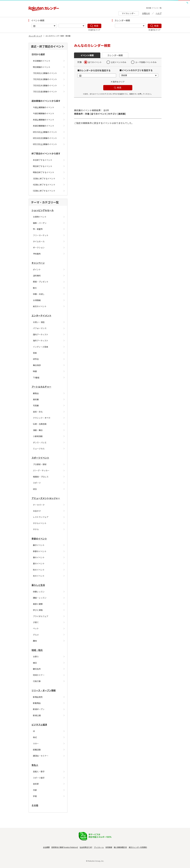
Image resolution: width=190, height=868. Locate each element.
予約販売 (37, 254)
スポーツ (37, 483)
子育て (36, 622)
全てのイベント (95, 62)
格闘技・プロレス (41, 477)
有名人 (35, 765)
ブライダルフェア (41, 616)
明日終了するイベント (43, 166)
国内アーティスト (41, 334)
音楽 (35, 353)
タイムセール (39, 241)
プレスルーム (99, 847)
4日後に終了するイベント (44, 185)
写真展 (36, 405)
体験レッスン (39, 592)
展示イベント (39, 545)
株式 (35, 737)
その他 (35, 805)
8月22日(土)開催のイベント (45, 144)
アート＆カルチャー (41, 387)
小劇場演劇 (38, 436)
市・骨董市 (38, 229)
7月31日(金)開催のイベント (45, 92)
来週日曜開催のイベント (44, 126)
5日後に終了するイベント (44, 191)
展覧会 (36, 393)
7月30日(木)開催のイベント (45, 85)
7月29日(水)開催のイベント (45, 79)
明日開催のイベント (42, 67)
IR (34, 731)
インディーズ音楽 (41, 347)
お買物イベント (40, 217)
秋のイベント (39, 570)
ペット (36, 628)
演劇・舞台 (38, 430)
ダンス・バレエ (40, 442)
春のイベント (39, 557)
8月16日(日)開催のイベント (45, 138)
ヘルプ (159, 13)
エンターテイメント (42, 315)
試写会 (36, 359)
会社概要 (46, 847)
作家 (35, 790)
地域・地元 (37, 650)
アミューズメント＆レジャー (46, 498)
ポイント (37, 269)
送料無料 (37, 276)
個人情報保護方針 (120, 847)
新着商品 (37, 703)
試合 (35, 489)
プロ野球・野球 (40, 464)
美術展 (36, 399)
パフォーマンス (40, 328)
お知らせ (146, 13)
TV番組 (36, 377)
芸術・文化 (38, 412)
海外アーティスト (41, 341)
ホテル (36, 529)
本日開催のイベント (42, 61)
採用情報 (109, 847)
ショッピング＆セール (43, 210)
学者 (35, 796)
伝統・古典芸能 (40, 424)
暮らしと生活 (38, 585)
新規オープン (39, 709)
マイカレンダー (129, 13)
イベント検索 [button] (87, 55)
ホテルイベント (40, 523)
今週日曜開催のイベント (44, 113)
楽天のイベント (40, 306)
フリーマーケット (41, 235)
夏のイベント (39, 563)
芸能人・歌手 (39, 771)
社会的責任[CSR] (86, 847)
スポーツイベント (40, 458)
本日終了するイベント (43, 160)
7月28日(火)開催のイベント (45, 73)
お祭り (36, 657)
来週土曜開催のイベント (44, 120)
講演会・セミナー (41, 756)
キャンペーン (38, 263)
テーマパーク (39, 505)
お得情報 (37, 300)
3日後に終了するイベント (44, 179)
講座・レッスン (40, 598)
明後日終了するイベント (44, 172)
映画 (35, 371)
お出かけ (37, 511)
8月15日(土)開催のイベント (45, 132)
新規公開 (37, 715)
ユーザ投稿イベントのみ (146, 62)
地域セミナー (39, 675)
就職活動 (37, 750)
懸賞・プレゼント (41, 282)
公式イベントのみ (118, 62)
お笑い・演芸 (39, 322)
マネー (36, 744)
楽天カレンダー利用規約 (138, 847)
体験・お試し (39, 294)
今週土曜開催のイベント (44, 107)
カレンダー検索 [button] (115, 55)
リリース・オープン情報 (44, 690)
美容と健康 (38, 604)
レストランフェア (41, 517)
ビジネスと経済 (39, 725)
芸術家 (36, 784)
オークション (39, 247)
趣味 (35, 641)
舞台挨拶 (37, 365)
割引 (35, 288)
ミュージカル (39, 449)
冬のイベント (39, 576)
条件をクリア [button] (119, 82)
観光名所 (37, 669)
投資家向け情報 (57, 847)
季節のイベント (39, 539)
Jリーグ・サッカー (41, 470)
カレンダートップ (35, 36)
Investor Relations (71, 847)
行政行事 (37, 681)
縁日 (35, 663)
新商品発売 (38, 697)
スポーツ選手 (39, 778)
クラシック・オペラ (42, 418)
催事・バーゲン (40, 223)
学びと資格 (38, 610)
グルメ (36, 635)
